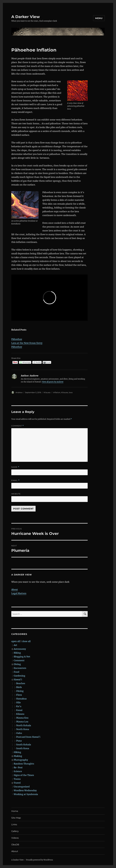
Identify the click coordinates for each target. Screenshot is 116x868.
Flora (19, 695)
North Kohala (24, 725)
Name (15, 467)
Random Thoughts (24, 764)
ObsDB (15, 845)
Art (15, 645)
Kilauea (47, 392)
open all (16, 641)
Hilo (18, 702)
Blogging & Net (22, 657)
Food (16, 672)
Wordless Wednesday (25, 790)
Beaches (21, 683)
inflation (57, 392)
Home (15, 811)
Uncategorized (22, 787)
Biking (17, 653)
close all (26, 641)
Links (14, 824)
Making (18, 756)
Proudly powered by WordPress (40, 860)
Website (16, 494)
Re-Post (18, 767)
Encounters (20, 668)
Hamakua (21, 699)
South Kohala (24, 745)
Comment (18, 426)
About (15, 590)
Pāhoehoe (17, 339)
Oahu (19, 733)
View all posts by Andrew (53, 382)
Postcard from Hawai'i (28, 737)
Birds (19, 687)
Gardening (19, 676)
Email (15, 480)
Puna (19, 741)
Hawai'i (18, 680)
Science (18, 771)
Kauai (19, 710)
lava (71, 392)
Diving (17, 664)
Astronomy (20, 649)
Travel (17, 783)
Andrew (19, 392)
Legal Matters (19, 593)
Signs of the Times (24, 775)
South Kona (23, 748)
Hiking (17, 752)
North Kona (23, 729)
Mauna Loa (22, 722)
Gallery (15, 831)
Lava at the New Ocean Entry (27, 343)
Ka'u (19, 706)
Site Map (16, 818)
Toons (17, 779)
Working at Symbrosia (26, 794)
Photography (21, 760)
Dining (20, 691)
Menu (99, 18)
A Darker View (26, 17)
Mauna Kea (22, 718)
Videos (15, 838)
